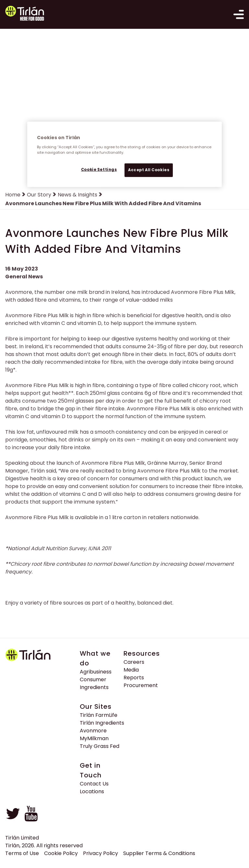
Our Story (39, 195)
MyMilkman (94, 738)
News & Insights (77, 195)
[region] (124, 154)
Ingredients (94, 687)
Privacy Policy (101, 853)
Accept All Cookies (149, 170)
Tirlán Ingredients (102, 723)
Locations (92, 791)
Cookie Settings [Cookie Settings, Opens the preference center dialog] (99, 170)
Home (13, 195)
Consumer (93, 679)
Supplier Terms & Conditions (159, 853)
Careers (134, 662)
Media (131, 670)
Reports (134, 678)
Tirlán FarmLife (99, 715)
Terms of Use (22, 853)
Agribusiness (96, 672)
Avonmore (93, 731)
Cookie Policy (61, 853)
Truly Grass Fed (100, 746)
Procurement (141, 685)
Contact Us (94, 784)
